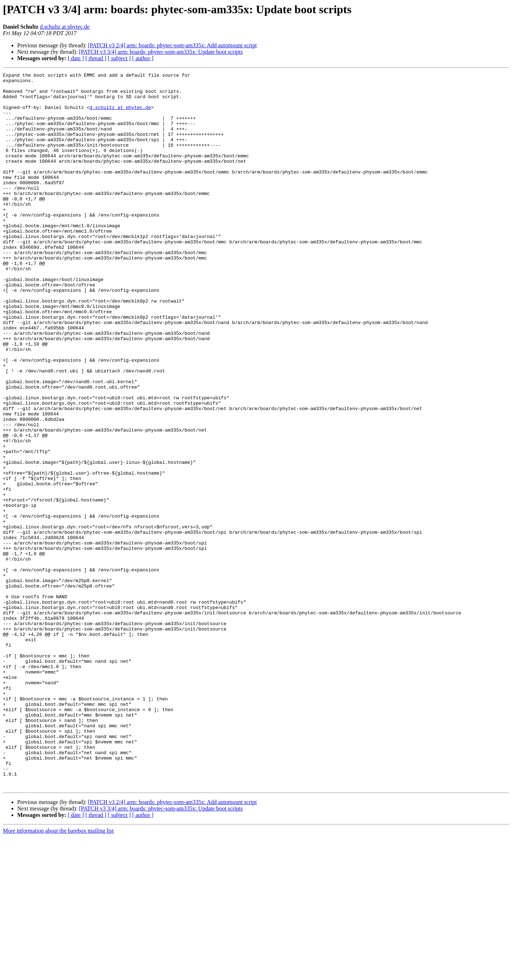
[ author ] (143, 58)
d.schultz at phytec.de (65, 27)
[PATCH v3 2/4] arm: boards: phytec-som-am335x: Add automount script (172, 45)
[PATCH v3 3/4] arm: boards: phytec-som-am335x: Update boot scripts (161, 52)
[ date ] (76, 58)
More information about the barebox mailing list (58, 974)
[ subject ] (119, 58)
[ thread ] (96, 58)
